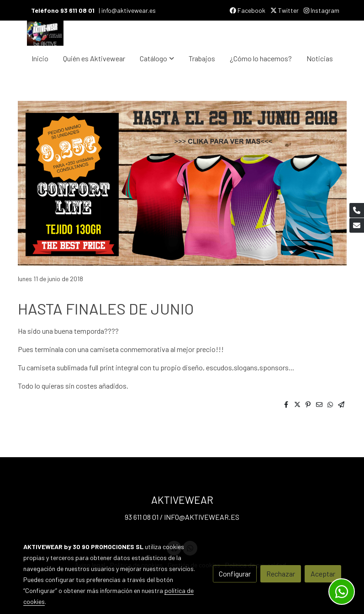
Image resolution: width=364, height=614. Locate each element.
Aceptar (323, 574)
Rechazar (281, 574)
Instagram (322, 10)
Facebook (248, 10)
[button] (157, 59)
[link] (45, 33)
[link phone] (357, 210)
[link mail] (357, 225)
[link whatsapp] (342, 592)
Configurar (235, 574)
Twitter (285, 10)
